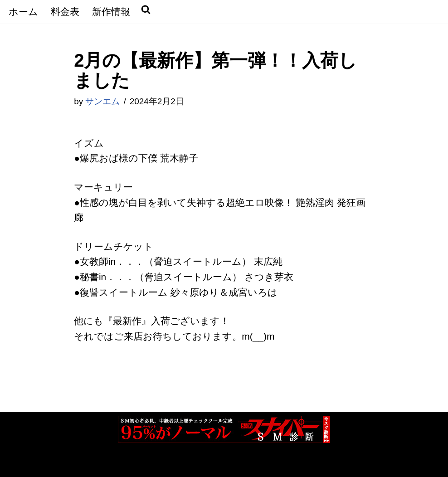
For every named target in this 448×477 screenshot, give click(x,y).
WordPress (113, 464)
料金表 (65, 12)
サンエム (102, 101)
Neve (18, 464)
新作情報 (111, 12)
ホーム (23, 12)
